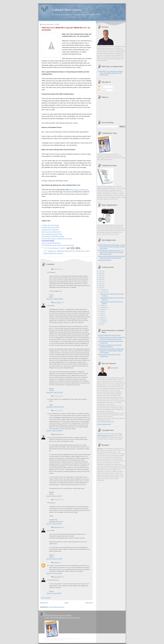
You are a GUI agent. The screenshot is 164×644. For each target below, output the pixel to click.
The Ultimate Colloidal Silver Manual (53, 236)
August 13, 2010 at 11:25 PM (54, 559)
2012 (101, 281)
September (104, 308)
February (103, 320)
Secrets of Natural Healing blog (51, 243)
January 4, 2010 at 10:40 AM (54, 431)
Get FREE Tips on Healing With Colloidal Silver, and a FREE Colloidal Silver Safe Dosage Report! (111, 73)
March (102, 318)
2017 (101, 271)
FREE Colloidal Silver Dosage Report (110, 335)
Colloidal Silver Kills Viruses (50, 225)
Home (67, 603)
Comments (102, 90)
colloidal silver (52, 251)
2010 (101, 286)
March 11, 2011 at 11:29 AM (54, 573)
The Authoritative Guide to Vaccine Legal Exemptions (58, 245)
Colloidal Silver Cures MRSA (51, 227)
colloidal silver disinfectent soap (66, 251)
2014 (101, 277)
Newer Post (44, 603)
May (102, 314)
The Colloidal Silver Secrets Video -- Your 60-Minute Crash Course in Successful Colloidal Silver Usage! (112, 247)
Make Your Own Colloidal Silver (51, 232)
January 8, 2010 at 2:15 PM (54, 496)
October (103, 305)
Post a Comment (46, 598)
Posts (101, 87)
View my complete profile (104, 424)
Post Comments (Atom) (57, 607)
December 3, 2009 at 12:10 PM (55, 407)
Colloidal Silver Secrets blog (50, 230)
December (104, 290)
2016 (101, 273)
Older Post (89, 603)
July (102, 312)
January (103, 322)
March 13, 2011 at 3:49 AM (54, 593)
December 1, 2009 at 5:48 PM (55, 299)
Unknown (56, 562)
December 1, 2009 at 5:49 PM (55, 392)
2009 (101, 288)
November (104, 292)
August (103, 310)
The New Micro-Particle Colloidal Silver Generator (57, 238)
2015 (101, 275)
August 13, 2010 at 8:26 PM (54, 524)
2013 (101, 279)
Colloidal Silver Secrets (67, 10)
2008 (101, 324)
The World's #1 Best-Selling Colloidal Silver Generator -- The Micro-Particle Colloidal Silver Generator (112, 351)
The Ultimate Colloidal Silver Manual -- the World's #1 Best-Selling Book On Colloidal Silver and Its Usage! (112, 252)
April (102, 316)
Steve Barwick (57, 302)
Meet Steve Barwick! (106, 260)
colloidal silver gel (81, 251)
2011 (101, 284)
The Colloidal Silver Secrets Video (52, 234)
